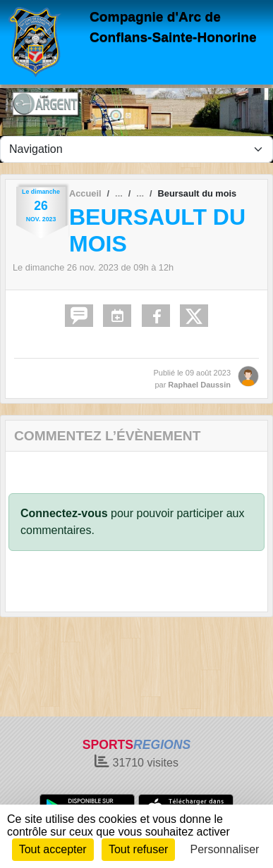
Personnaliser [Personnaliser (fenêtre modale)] (225, 849)
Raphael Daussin (199, 385)
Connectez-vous (64, 513)
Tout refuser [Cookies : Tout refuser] (138, 849)
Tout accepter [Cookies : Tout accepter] (53, 849)
